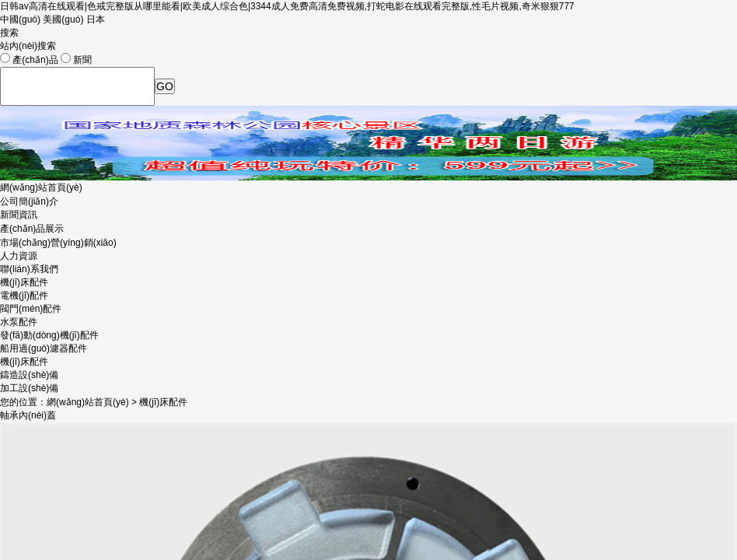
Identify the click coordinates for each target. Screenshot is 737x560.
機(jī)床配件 (24, 362)
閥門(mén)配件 (31, 309)
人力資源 (19, 256)
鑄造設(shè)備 (29, 375)
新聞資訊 (19, 215)
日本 (96, 19)
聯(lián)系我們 (29, 269)
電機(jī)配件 (24, 296)
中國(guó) (20, 19)
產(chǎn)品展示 (32, 229)
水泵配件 (19, 322)
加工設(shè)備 (29, 388)
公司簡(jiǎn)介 (29, 201)
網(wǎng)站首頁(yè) (41, 187)
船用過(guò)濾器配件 (44, 348)
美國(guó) (63, 19)
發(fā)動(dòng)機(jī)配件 (49, 335)
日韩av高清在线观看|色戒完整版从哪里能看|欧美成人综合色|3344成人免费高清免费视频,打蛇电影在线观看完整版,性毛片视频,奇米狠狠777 (287, 6)
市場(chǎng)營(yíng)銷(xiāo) (58, 243)
